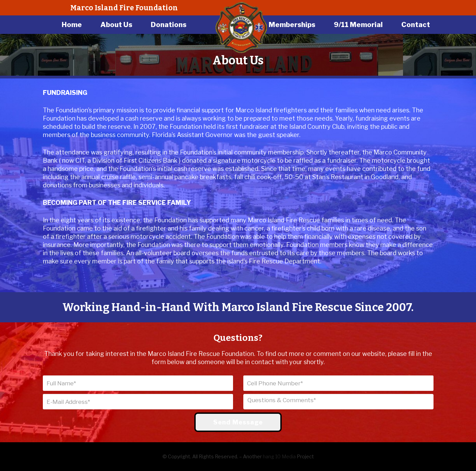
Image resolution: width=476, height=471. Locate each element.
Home (72, 25)
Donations (169, 25)
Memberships (292, 25)
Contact (416, 25)
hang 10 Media (279, 456)
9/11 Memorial (358, 25)
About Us (116, 25)
